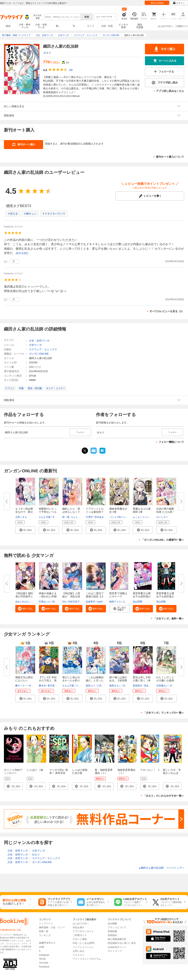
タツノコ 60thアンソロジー (13, 771)
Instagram (44, 955)
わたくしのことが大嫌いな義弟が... (165, 680)
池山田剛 (137, 602)
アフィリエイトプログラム (87, 959)
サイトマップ (115, 951)
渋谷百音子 (74, 602)
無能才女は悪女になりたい (24, 679)
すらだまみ (58, 517)
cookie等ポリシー (117, 947)
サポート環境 (80, 939)
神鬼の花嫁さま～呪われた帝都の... (48, 596)
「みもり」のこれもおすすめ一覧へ (164, 796)
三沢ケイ (102, 686)
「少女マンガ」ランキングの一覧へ (164, 713)
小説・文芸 (107, 26)
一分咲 (30, 686)
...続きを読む (21, 253)
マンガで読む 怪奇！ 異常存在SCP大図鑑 (59, 773)
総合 (8, 26)
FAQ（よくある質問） (84, 943)
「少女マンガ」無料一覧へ (169, 619)
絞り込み (38, 17)
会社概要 (112, 924)
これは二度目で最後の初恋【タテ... (95, 596)
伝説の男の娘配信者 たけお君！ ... (166, 512)
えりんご (127, 602)
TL (74, 26)
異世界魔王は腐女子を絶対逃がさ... (142, 596)
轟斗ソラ (20, 686)
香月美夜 (52, 686)
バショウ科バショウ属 (121, 517)
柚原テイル (115, 602)
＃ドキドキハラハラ (54, 214)
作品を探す (79, 927)
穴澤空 (89, 517)
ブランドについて (117, 927)
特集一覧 (44, 931)
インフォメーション (83, 947)
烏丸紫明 (57, 602)
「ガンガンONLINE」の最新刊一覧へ (163, 540)
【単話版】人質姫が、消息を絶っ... (71, 596)
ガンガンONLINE (39, 354)
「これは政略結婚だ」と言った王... (95, 680)
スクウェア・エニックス (43, 349)
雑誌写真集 (140, 26)
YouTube (44, 963)
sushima (101, 602)
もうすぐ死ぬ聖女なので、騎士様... (24, 512)
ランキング (45, 935)
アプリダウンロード (83, 931)
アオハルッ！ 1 (150, 770)
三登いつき (82, 686)
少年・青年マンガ (25, 26)
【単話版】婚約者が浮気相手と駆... (24, 596)
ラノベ (90, 26)
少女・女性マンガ (41, 26)
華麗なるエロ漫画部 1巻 (142, 510)
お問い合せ (79, 951)
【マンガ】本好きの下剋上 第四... (48, 680)
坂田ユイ (90, 686)
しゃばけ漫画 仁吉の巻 (81, 771)
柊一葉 (66, 517)
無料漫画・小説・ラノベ (52, 927)
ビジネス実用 (123, 26)
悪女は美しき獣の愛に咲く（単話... (142, 680)
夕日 (172, 686)
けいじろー (162, 517)
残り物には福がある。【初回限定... (118, 680)
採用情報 (112, 931)
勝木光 (42, 686)
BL (58, 26)
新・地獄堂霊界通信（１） (104, 771)
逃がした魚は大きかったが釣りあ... (71, 680)
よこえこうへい (141, 517)
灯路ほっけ (45, 602)
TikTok (42, 959)
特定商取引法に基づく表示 (122, 943)
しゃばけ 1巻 (35, 770)
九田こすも (21, 517)
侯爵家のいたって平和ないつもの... (48, 512)
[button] (25, 530)
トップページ (46, 924)
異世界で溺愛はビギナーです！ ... (118, 596)
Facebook (44, 967)
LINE (42, 947)
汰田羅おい (162, 686)
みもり (47, 53)
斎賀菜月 (137, 686)
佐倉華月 (90, 602)
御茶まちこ (115, 686)
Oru (64, 602)
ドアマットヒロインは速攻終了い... (95, 512)
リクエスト (79, 955)
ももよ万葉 (45, 517)
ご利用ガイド (182, 26)
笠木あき (99, 517)
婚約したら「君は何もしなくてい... (71, 512)
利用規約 (112, 935)
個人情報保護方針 (117, 939)
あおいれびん (22, 602)
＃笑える (13, 214)
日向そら (127, 686)
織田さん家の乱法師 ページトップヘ (161, 868)
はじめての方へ (165, 26)
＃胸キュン (30, 214)
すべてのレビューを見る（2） (167, 311)
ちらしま (76, 517)
